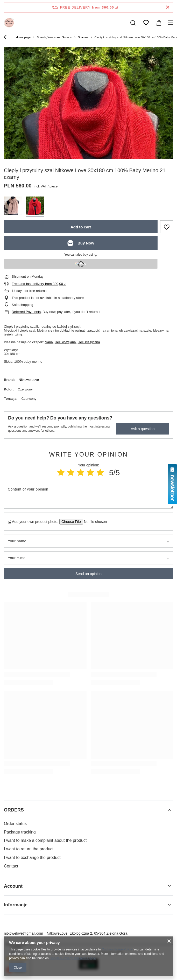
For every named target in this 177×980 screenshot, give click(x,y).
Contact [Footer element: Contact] (11, 866)
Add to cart (81, 227)
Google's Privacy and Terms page (73, 958)
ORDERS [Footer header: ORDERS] (14, 810)
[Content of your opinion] (88, 496)
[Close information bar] (168, 7)
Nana (49, 342)
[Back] (8, 37)
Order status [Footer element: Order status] (15, 824)
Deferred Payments (26, 312)
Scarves (83, 37)
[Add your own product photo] (94, 522)
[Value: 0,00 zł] (159, 23)
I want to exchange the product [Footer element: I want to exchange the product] (32, 857)
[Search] (133, 23)
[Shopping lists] (146, 23)
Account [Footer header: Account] (13, 886)
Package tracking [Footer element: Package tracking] (20, 832)
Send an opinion (88, 574)
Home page (23, 37)
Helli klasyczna (89, 342)
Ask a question (143, 429)
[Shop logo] (9, 23)
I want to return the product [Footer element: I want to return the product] (29, 849)
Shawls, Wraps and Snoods (54, 37)
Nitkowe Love (29, 380)
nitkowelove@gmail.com (23, 933)
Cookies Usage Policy (117, 949)
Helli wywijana (65, 342)
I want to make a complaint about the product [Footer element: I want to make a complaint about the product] (45, 840)
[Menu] (171, 23)
